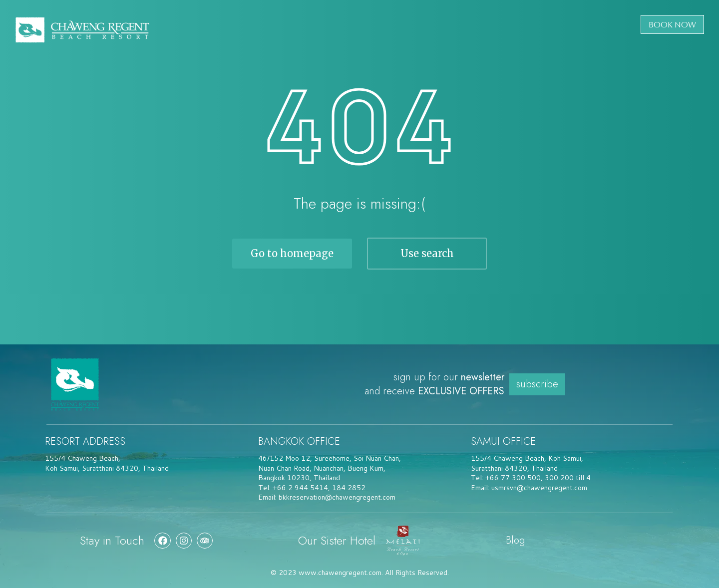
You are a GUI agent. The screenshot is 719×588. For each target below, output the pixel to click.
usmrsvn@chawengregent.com (539, 488)
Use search (427, 253)
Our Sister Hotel (337, 540)
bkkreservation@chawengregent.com (337, 497)
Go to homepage (292, 253)
